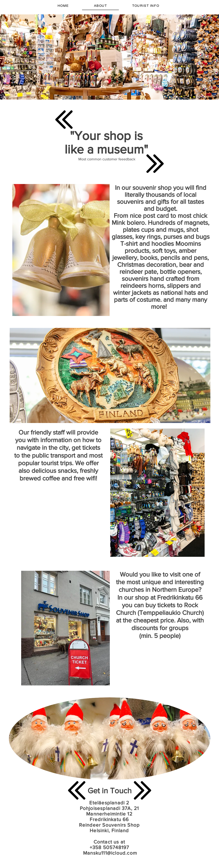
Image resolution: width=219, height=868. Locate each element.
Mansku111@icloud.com (110, 853)
